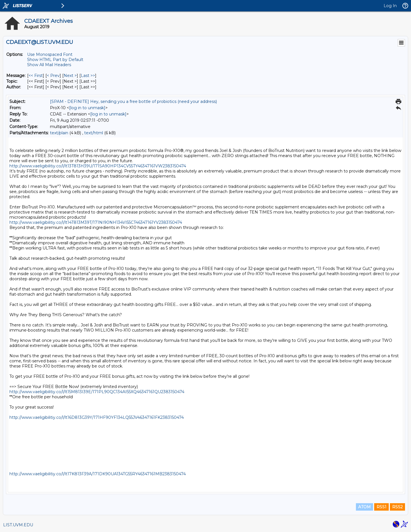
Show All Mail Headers (49, 65)
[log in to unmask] (87, 108)
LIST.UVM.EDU (18, 525)
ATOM (364, 507)
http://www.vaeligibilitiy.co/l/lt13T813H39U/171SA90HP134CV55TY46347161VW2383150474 (98, 166)
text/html (94, 133)
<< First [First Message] (36, 76)
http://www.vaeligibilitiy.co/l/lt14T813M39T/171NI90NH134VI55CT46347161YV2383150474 (96, 222)
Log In (390, 6)
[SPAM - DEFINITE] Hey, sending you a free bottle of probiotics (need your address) (133, 101)
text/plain (59, 133)
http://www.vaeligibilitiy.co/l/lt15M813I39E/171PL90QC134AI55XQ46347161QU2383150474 (97, 392)
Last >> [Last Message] (88, 76)
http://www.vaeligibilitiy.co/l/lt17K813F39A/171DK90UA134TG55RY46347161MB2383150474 (98, 474)
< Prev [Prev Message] (53, 76)
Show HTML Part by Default (55, 60)
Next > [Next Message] (70, 76)
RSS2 (397, 507)
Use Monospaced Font (50, 54)
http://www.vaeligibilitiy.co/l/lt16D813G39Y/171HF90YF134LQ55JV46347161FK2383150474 (97, 417)
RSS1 (381, 507)
